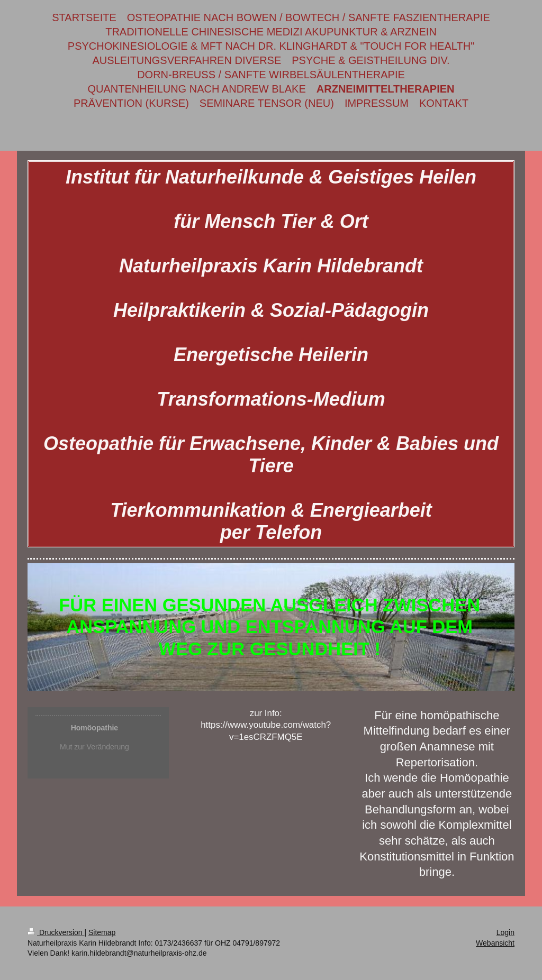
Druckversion (56, 932)
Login (505, 932)
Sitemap (102, 932)
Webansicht (495, 943)
